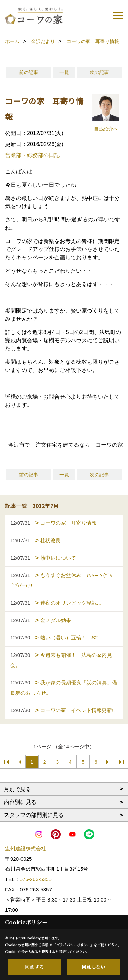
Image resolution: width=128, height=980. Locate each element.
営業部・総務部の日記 (32, 155)
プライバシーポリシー (73, 945)
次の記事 (99, 72)
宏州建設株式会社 (26, 848)
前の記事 (29, 72)
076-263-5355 (36, 879)
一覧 (64, 72)
